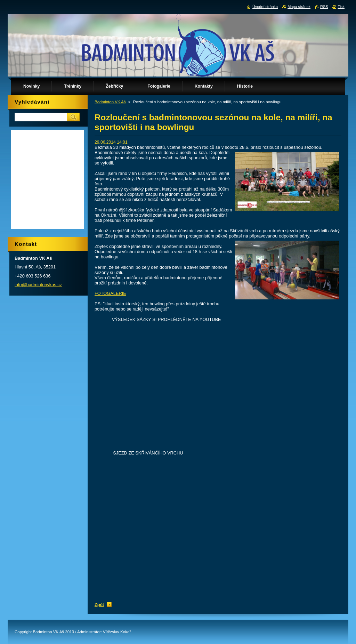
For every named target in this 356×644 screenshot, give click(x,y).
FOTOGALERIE (110, 293)
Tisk (341, 7)
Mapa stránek (299, 7)
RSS (324, 7)
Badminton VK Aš (110, 102)
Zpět (99, 605)
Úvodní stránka (265, 7)
